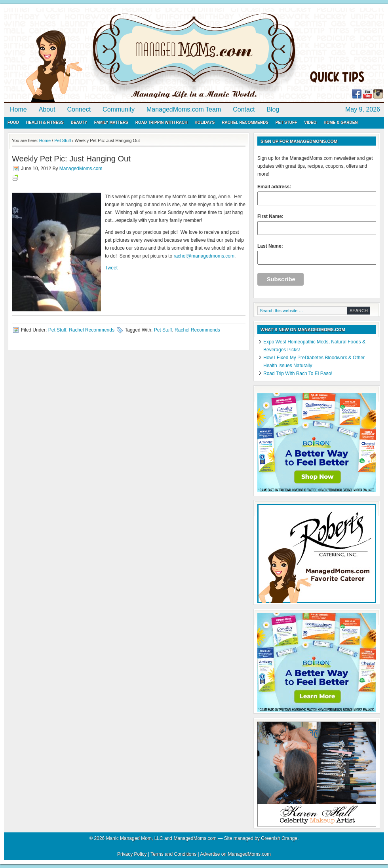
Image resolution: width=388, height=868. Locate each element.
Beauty (79, 122)
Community (119, 109)
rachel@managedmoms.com (204, 256)
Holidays (204, 122)
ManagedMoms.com (95, 55)
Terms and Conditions (173, 854)
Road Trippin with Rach (162, 122)
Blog (273, 109)
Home (18, 109)
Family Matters (111, 122)
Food (13, 122)
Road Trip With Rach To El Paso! (298, 373)
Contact (244, 109)
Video (310, 122)
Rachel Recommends (245, 122)
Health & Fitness (45, 122)
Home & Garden (340, 122)
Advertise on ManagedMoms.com (235, 854)
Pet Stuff (286, 122)
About (47, 109)
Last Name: (317, 254)
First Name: (317, 224)
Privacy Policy (132, 854)
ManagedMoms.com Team (184, 109)
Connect (79, 109)
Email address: (317, 195)
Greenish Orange (279, 838)
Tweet (111, 268)
